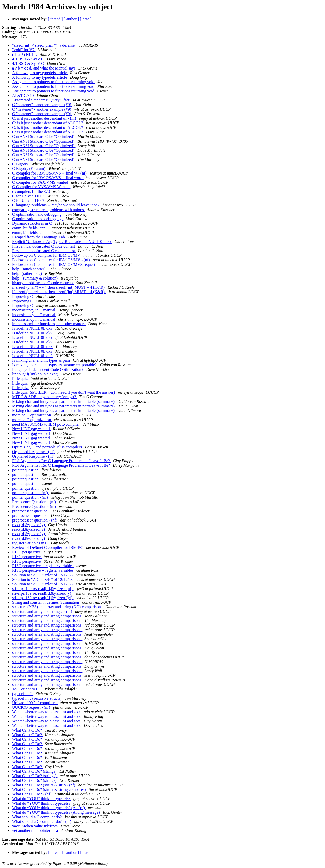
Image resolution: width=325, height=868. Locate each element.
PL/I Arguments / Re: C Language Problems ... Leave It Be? (62, 461)
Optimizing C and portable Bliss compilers (47, 447)
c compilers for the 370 (31, 191)
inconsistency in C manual (34, 310)
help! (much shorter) (29, 269)
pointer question (26, 470)
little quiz (20, 379)
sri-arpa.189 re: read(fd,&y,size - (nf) (43, 589)
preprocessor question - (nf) (35, 520)
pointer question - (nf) (31, 493)
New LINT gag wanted (31, 429)
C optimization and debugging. (38, 214)
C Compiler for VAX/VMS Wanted (41, 187)
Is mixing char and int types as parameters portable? (55, 365)
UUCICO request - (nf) (32, 707)
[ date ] (86, 19)
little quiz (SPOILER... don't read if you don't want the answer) (64, 392)
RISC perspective (27, 552)
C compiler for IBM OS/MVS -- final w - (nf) (50, 173)
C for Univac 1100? (29, 196)
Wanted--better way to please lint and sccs (47, 712)
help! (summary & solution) (35, 278)
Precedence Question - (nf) (35, 502)
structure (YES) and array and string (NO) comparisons (58, 607)
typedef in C (23, 694)
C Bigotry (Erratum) (29, 169)
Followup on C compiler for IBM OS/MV (47, 255)
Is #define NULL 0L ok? (33, 328)
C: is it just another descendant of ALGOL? (48, 123)
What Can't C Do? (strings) (35, 771)
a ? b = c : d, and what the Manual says (44, 68)
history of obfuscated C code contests (43, 283)
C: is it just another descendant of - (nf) (45, 118)
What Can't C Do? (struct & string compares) (49, 789)
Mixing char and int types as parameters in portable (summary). (64, 401)
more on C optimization (32, 415)
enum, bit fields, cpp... (31, 228)
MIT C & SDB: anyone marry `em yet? (45, 397)
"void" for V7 (24, 50)
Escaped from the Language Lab (39, 237)
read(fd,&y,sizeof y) (29, 525)
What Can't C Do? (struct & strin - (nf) (44, 785)
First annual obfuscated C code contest (44, 246)
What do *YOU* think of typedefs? (42, 799)
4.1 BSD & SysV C (29, 59)
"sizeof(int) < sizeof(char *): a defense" (45, 45)
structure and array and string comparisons (47, 616)
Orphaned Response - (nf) (34, 452)
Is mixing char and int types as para (42, 360)
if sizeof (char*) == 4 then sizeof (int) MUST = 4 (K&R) (59, 287)
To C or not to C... (27, 689)
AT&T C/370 (23, 96)
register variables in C (31, 543)
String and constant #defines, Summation (46, 602)
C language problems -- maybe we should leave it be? (56, 205)
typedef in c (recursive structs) (37, 698)
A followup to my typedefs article (40, 73)
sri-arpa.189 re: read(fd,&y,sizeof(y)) (43, 593)
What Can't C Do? (28, 730)
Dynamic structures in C (32, 223)
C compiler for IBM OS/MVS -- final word (48, 178)
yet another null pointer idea (36, 831)
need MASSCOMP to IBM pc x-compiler (47, 424)
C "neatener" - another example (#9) (42, 105)
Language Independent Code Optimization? (48, 369)
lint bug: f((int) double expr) (36, 374)
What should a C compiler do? (37, 817)
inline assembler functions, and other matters (49, 324)
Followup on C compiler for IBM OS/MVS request (54, 264)
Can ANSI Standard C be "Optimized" (44, 137)
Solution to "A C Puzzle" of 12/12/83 (43, 575)
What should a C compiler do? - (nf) (42, 821)
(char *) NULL (25, 54)
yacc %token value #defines (35, 826)
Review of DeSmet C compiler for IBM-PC (48, 548)
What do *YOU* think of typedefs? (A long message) (56, 812)
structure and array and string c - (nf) (43, 611)
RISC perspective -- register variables (43, 566)
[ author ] (72, 19)
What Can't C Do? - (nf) (32, 794)
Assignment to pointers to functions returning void (54, 82)
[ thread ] (55, 19)
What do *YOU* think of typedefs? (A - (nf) (49, 808)
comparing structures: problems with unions (48, 210)
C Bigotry (21, 164)
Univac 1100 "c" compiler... (35, 703)
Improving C (23, 296)
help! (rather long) (28, 274)
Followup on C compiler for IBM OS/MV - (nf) (51, 260)
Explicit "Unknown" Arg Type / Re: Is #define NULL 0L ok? (62, 242)
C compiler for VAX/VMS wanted (41, 182)
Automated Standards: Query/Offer (41, 100)
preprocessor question (30, 511)
